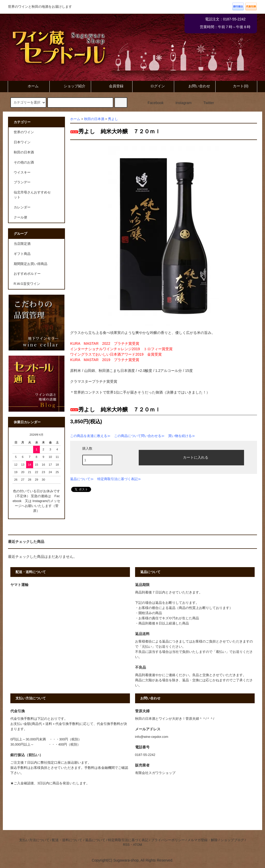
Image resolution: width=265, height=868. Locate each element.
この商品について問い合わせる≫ (139, 436)
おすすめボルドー (27, 274)
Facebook (153, 103)
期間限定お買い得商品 (31, 264)
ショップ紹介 (70, 86)
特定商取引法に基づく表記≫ (119, 479)
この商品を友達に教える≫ (90, 436)
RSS (126, 845)
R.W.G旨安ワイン (27, 284)
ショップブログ (232, 840)
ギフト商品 (22, 254)
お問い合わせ (195, 86)
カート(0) (236, 86)
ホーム (29, 86)
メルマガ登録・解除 (203, 840)
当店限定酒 (22, 244)
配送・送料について (67, 840)
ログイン (153, 86)
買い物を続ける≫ (182, 436)
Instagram (180, 103)
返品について (95, 840)
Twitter (206, 103)
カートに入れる (191, 457)
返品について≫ (82, 479)
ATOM (138, 845)
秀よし (113, 119)
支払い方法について (34, 840)
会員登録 (112, 86)
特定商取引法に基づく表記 (128, 840)
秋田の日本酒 (94, 119)
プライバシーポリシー (168, 840)
